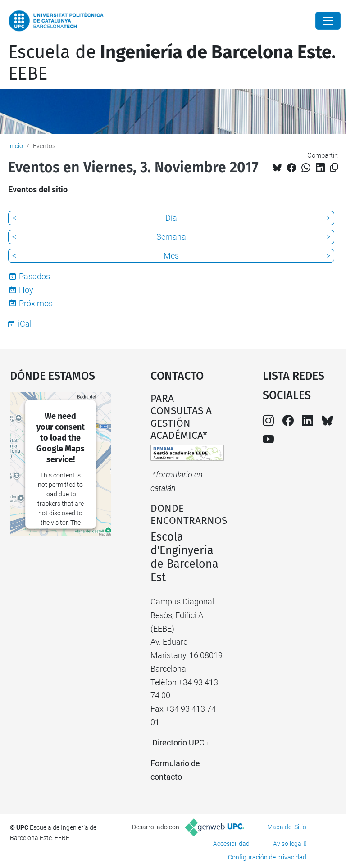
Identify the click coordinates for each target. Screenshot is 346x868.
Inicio (16, 146)
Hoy (26, 290)
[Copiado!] (334, 168)
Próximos (36, 303)
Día (171, 218)
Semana (171, 237)
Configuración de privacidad (267, 857)
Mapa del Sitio (287, 827)
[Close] (328, 21)
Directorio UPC (178, 743)
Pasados (34, 276)
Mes (171, 256)
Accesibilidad (231, 844)
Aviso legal (288, 844)
